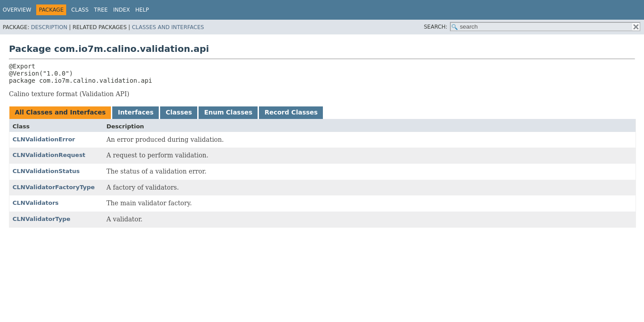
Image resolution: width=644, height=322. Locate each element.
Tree (101, 10)
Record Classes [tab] (291, 112)
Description (49, 27)
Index (122, 10)
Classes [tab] (179, 112)
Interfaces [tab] (136, 112)
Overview (17, 10)
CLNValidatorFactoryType (54, 187)
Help (142, 10)
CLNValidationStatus (46, 171)
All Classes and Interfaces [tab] (60, 112)
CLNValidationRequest (49, 155)
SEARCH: (436, 27)
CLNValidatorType (41, 219)
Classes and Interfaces (168, 27)
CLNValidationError (44, 139)
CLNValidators (36, 203)
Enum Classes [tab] (228, 112)
